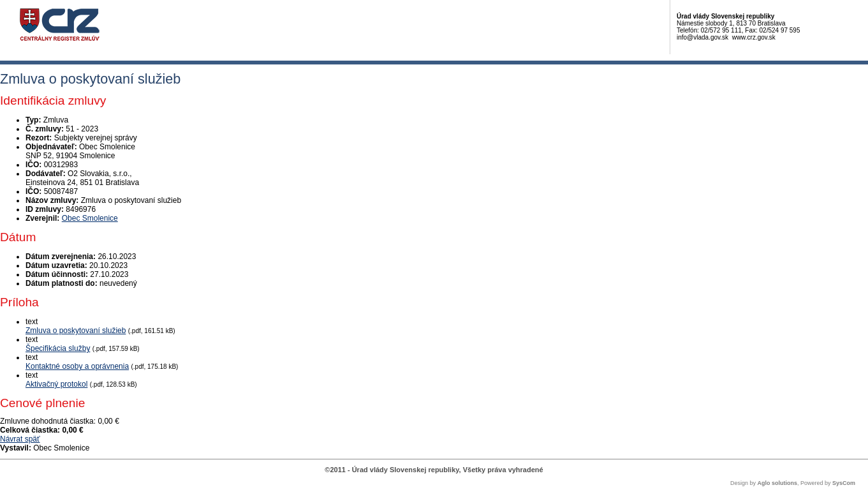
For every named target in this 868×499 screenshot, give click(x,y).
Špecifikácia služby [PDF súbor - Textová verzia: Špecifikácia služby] (58, 348)
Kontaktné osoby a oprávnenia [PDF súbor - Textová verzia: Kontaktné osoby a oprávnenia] (77, 366)
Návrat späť (20, 439)
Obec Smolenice (90, 218)
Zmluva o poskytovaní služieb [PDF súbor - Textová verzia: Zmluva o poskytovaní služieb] (76, 331)
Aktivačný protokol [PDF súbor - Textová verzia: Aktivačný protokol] (56, 384)
